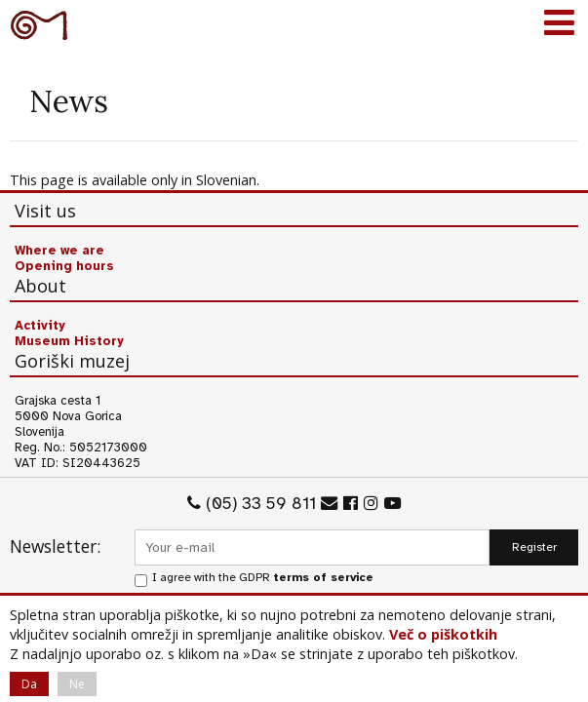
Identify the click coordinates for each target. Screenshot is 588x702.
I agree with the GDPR (263, 578)
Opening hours (64, 266)
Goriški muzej (39, 24)
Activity (40, 326)
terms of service (323, 578)
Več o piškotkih (443, 634)
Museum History (69, 341)
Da (29, 684)
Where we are (59, 251)
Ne (77, 684)
